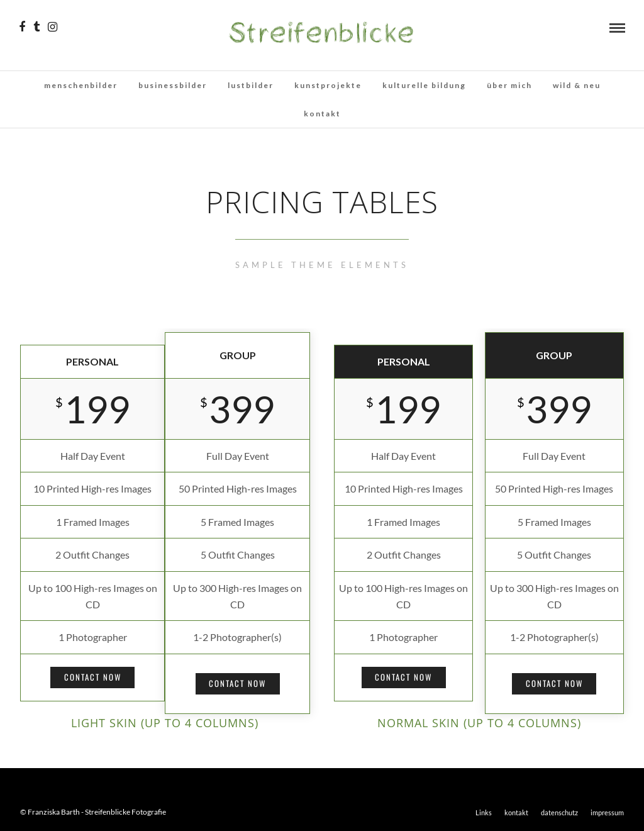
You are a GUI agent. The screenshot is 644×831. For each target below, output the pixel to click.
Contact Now (93, 677)
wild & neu (577, 85)
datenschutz (559, 812)
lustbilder (251, 85)
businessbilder (173, 85)
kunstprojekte (328, 85)
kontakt (322, 114)
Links (484, 812)
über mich (509, 85)
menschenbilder (81, 85)
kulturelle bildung (424, 85)
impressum (607, 812)
